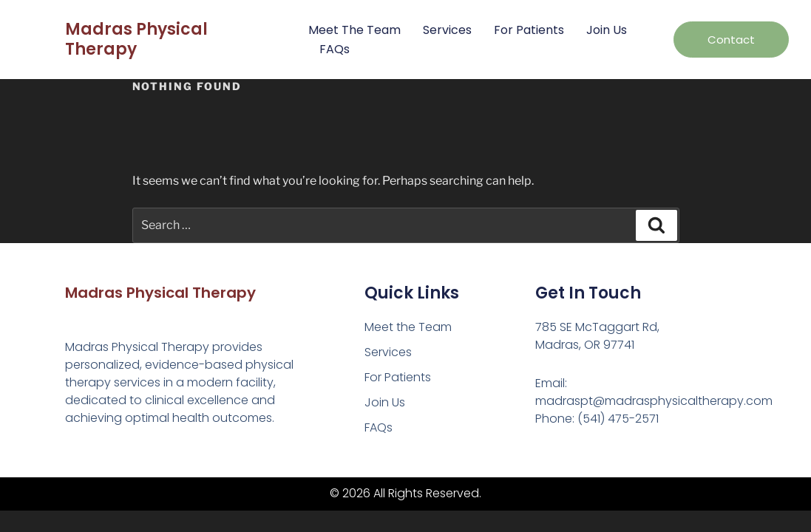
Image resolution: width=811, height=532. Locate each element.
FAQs (335, 49)
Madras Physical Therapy (136, 39)
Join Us (607, 30)
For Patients (529, 30)
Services (447, 30)
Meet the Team (354, 30)
